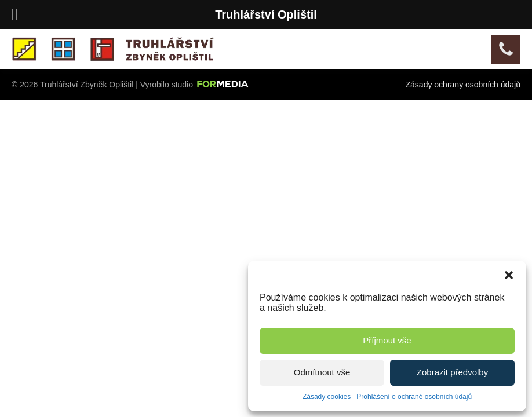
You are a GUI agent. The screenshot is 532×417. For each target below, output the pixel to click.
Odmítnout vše (322, 372)
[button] (509, 275)
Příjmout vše (387, 340)
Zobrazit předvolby (452, 372)
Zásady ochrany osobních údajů (463, 85)
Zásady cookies (327, 397)
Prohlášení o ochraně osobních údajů (414, 397)
